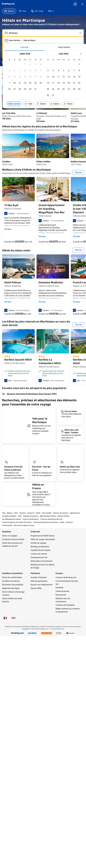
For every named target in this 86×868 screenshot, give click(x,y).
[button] (30, 59)
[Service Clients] (40, 4)
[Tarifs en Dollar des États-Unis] (25, 4)
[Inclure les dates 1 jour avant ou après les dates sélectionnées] (28, 92)
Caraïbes (6, 136)
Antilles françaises (60, 136)
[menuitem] (24, 41)
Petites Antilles (34, 136)
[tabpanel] (44, 71)
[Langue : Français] (33, 4)
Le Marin (80, 136)
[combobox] (43, 27)
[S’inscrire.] (79, 4)
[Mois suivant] (81, 48)
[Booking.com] (8, 7)
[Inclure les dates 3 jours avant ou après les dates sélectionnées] (55, 92)
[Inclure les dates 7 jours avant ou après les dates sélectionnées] (68, 92)
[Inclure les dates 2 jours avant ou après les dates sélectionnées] (41, 92)
